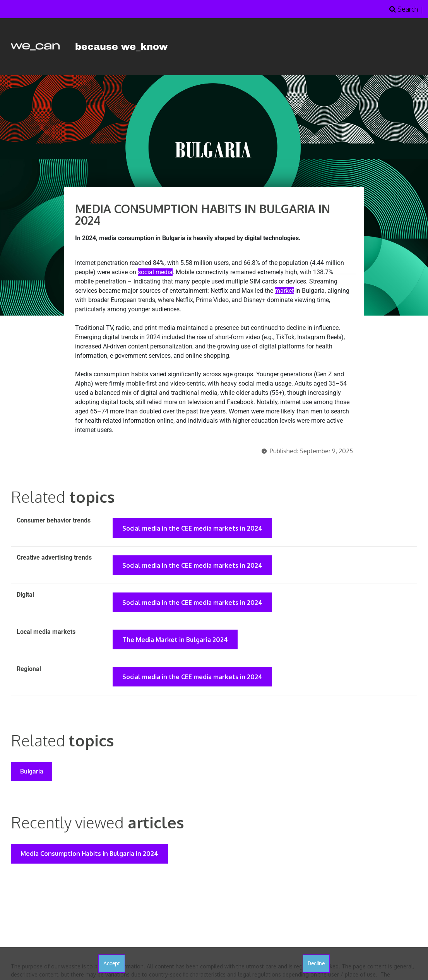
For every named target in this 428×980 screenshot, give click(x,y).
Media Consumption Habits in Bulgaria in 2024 (90, 856)
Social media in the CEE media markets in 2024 (193, 528)
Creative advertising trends (54, 558)
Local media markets (46, 633)
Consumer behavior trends (54, 520)
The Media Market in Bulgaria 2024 (175, 641)
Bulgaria (32, 773)
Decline (316, 963)
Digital (25, 595)
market (284, 291)
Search (404, 9)
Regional (29, 670)
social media (155, 272)
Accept (112, 963)
